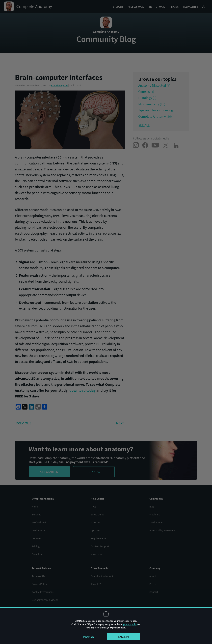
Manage (88, 637)
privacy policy (131, 624)
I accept (124, 637)
